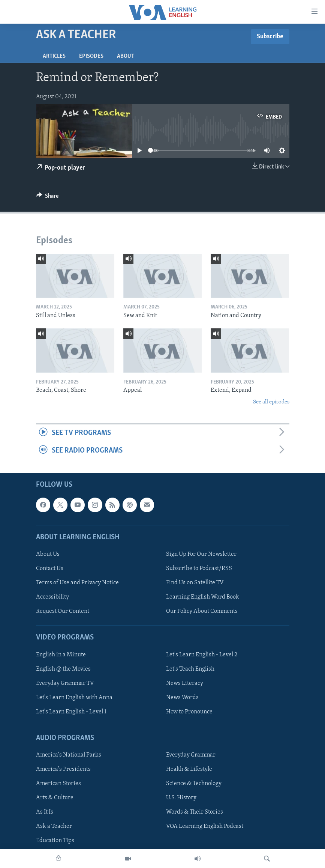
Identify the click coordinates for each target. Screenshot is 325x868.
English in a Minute (61, 654)
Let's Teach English (190, 669)
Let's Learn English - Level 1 (71, 712)
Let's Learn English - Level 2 (202, 654)
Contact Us (50, 569)
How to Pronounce (189, 712)
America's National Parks (69, 755)
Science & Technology (194, 784)
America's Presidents (63, 769)
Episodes (91, 56)
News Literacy (185, 683)
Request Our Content (63, 611)
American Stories (58, 784)
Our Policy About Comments (202, 611)
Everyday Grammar (191, 755)
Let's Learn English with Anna (74, 697)
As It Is (45, 812)
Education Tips (55, 841)
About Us (48, 554)
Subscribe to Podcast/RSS (199, 569)
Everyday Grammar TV (65, 683)
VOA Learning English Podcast (205, 826)
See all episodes (271, 402)
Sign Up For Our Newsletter (201, 554)
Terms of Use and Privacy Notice (77, 583)
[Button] (48, 198)
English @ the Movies (63, 669)
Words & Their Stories (195, 812)
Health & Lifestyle (189, 769)
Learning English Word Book (203, 597)
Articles (54, 56)
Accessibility (52, 597)
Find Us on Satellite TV (195, 583)
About (126, 56)
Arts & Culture (55, 798)
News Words (182, 697)
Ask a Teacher (54, 826)
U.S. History (181, 798)
